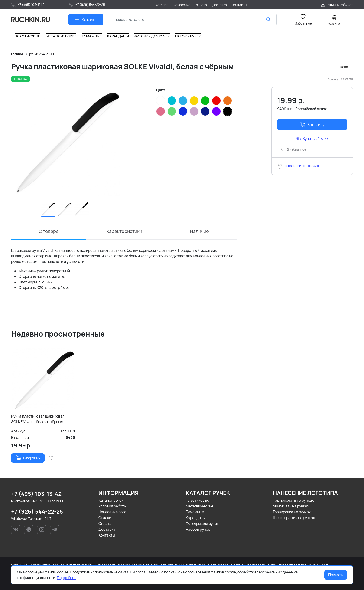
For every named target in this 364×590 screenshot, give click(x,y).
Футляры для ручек (202, 524)
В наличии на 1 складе (302, 166)
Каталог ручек (111, 500)
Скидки (105, 518)
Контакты (107, 535)
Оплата (105, 524)
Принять (336, 575)
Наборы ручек (198, 529)
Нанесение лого (112, 512)
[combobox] (194, 20)
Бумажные (195, 512)
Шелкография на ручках (294, 518)
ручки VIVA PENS (42, 54)
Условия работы (112, 506)
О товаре (49, 231)
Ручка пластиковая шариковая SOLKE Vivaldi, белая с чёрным (38, 419)
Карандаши (196, 518)
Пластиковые (197, 500)
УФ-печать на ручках (291, 506)
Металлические (200, 506)
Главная (17, 54)
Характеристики (124, 231)
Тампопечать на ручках (293, 500)
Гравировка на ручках (292, 512)
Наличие (199, 231)
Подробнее (67, 578)
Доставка (107, 529)
